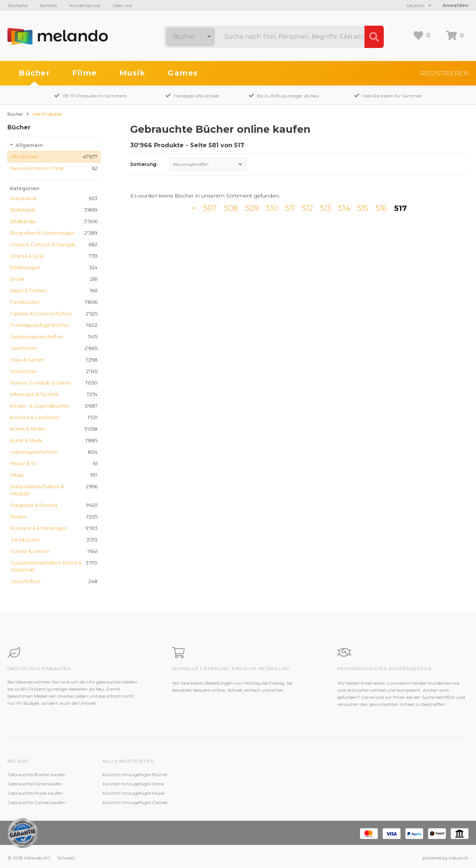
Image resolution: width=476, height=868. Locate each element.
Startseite (17, 5)
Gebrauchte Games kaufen (36, 802)
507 (210, 208)
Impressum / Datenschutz (321, 802)
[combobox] (190, 37)
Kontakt (49, 5)
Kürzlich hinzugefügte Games (135, 802)
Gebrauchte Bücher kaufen (37, 774)
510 (272, 208)
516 (381, 208)
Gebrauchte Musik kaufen (35, 793)
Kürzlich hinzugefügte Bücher (135, 774)
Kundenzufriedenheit (220, 793)
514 (344, 208)
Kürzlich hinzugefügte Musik (134, 793)
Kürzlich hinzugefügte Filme (133, 784)
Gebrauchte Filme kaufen (35, 784)
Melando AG (306, 774)
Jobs (298, 784)
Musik (133, 73)
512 (307, 208)
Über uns (122, 5)
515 (363, 208)
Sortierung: (144, 164)
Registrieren (445, 73)
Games (183, 73)
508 (231, 208)
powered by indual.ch (446, 858)
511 (290, 208)
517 (401, 208)
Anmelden (456, 5)
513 (326, 208)
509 (252, 208)
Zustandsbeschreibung (222, 784)
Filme (85, 73)
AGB (298, 793)
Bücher (34, 73)
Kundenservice (85, 5)
